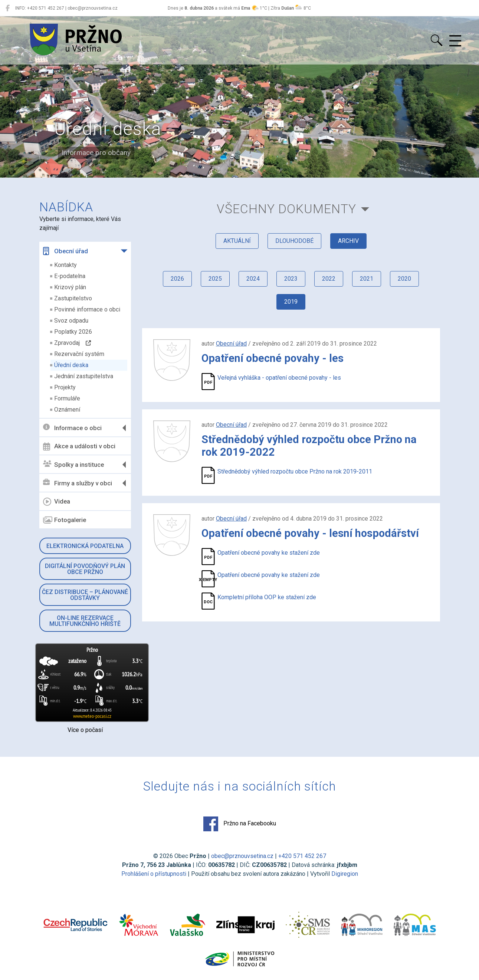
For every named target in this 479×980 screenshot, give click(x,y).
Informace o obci (72, 428)
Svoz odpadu (71, 321)
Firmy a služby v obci (78, 483)
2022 (329, 279)
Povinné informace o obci (87, 309)
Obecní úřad (65, 251)
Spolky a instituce (73, 464)
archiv (348, 241)
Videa (57, 502)
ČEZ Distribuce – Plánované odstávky (85, 595)
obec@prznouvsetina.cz (242, 856)
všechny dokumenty (286, 209)
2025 (215, 279)
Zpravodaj (73, 343)
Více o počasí (85, 730)
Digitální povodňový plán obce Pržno (85, 569)
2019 (291, 302)
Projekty (65, 387)
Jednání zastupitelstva (84, 376)
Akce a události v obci (79, 446)
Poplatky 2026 (73, 332)
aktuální (237, 241)
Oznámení (67, 410)
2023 (291, 279)
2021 (367, 279)
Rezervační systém (79, 354)
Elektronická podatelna (85, 546)
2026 (177, 279)
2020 (404, 279)
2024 (253, 279)
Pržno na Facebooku (240, 824)
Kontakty (65, 265)
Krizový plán (70, 287)
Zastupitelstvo (73, 298)
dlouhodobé (294, 241)
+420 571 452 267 (302, 856)
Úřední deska (71, 365)
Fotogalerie (65, 520)
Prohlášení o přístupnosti (154, 874)
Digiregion (345, 874)
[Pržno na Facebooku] (8, 8)
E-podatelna (70, 276)
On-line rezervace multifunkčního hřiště (85, 621)
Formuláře (67, 398)
